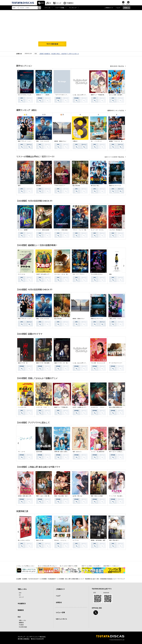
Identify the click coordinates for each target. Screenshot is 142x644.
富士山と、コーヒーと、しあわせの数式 (65, 540)
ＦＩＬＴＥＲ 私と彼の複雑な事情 (119, 496)
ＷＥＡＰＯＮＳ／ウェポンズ (26, 95)
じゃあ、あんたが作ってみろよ (81, 95)
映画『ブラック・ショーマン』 (26, 141)
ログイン (128, 4)
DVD (42, 3)
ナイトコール (21, 274)
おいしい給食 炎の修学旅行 (117, 95)
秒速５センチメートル (115, 186)
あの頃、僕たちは (77, 496)
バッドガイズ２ (22, 407)
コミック (59, 3)
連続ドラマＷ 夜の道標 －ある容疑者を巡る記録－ (50, 363)
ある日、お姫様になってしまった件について (85, 407)
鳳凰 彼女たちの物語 (97, 496)
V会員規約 (25, 579)
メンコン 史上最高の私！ (98, 452)
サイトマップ (121, 579)
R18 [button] (126, 8)
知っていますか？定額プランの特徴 (69, 566)
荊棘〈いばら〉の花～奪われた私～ (46, 496)
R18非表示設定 (23, 627)
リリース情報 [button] (60, 8)
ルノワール (76, 540)
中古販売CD (70, 3)
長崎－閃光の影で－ (114, 540)
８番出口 (75, 141)
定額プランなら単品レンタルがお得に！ (91, 566)
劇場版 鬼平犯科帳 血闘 (98, 540)
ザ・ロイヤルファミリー (116, 363)
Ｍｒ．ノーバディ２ (96, 141)
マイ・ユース (21, 452)
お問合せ (59, 602)
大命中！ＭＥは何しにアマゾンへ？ (46, 274)
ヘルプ (118, 8)
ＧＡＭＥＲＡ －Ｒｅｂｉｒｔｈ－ (100, 407)
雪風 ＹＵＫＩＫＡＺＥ (43, 141)
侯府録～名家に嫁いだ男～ (25, 496)
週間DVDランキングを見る (116, 111)
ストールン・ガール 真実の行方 (63, 274)
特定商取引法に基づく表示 (92, 579)
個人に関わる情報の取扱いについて (75, 579)
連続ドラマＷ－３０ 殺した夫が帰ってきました (67, 363)
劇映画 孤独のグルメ (60, 141)
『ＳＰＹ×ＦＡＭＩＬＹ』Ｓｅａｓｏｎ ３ (66, 95)
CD (50, 3)
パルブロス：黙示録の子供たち (117, 230)
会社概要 (19, 579)
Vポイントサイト (62, 619)
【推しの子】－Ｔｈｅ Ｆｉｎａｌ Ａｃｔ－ (122, 319)
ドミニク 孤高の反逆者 (43, 230)
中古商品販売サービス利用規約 (56, 579)
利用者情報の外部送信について (108, 579)
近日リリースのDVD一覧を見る (115, 157)
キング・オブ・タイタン (97, 230)
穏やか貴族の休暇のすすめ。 (117, 407)
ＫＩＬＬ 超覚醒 (23, 230)
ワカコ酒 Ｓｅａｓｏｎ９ (98, 363)
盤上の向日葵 (76, 186)
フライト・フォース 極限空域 (81, 230)
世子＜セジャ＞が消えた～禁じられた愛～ (120, 452)
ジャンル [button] (47, 8)
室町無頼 (39, 186)
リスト (123, 4)
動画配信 (21, 610)
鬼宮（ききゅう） (77, 452)
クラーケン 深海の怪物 (61, 230)
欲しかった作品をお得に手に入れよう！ (48, 566)
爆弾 (19, 186)
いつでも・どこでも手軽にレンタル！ (25, 566)
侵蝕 (110, 274)
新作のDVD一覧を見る (117, 66)
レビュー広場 (60, 612)
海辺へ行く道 (40, 540)
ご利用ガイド (109, 8)
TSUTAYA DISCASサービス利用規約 (38, 579)
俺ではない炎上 (95, 186)
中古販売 (21, 625)
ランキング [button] (73, 8)
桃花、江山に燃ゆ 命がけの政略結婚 (64, 496)
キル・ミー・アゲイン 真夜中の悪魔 (83, 274)
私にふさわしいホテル (24, 540)
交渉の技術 (39, 452)
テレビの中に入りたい (97, 274)
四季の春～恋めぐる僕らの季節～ (63, 452)
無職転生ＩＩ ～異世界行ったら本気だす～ (48, 95)
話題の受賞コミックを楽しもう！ (112, 566)
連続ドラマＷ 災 (23, 363)
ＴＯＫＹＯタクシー (60, 186)
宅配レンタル (22, 620)
